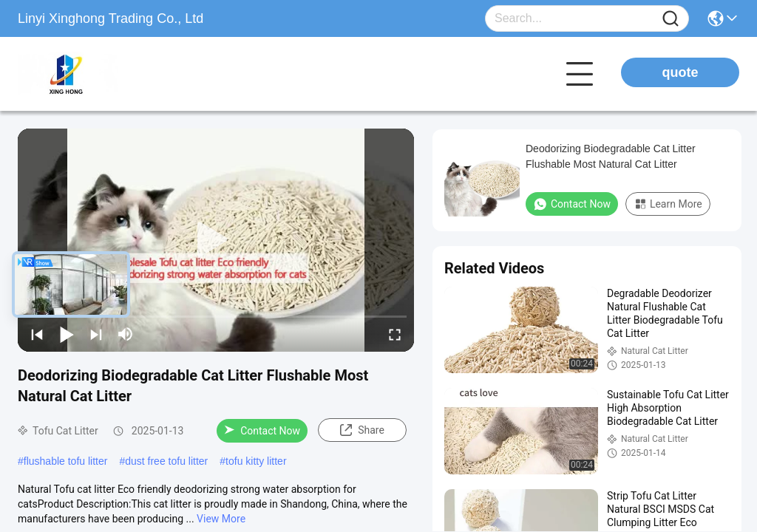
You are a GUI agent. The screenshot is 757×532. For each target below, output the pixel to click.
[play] (216, 240)
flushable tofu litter (66, 461)
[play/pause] (67, 334)
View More (221, 519)
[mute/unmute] (126, 334)
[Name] (671, 19)
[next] (96, 334)
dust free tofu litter (166, 461)
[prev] (37, 334)
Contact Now (262, 431)
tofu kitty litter (256, 461)
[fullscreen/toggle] (395, 334)
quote (680, 72)
